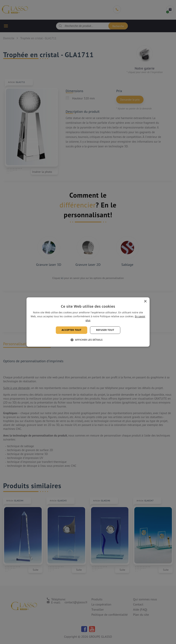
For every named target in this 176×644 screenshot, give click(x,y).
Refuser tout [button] (105, 330)
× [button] (145, 301)
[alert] (88, 322)
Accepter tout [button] (71, 330)
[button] (88, 340)
